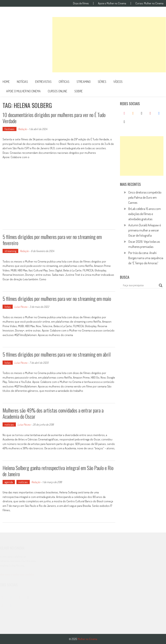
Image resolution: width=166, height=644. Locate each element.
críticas (64, 82)
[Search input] (140, 285)
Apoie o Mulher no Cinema (112, 3)
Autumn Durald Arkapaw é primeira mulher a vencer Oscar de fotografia (145, 230)
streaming (84, 82)
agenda (9, 482)
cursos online (58, 91)
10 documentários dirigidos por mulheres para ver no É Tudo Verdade (54, 118)
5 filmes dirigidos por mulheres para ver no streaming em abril (57, 354)
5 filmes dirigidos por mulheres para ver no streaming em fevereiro (52, 240)
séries (102, 82)
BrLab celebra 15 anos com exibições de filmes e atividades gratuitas (145, 214)
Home (6, 82)
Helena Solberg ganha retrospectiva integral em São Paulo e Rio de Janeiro (58, 471)
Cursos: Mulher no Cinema (149, 3)
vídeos (118, 82)
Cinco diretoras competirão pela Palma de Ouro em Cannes (145, 197)
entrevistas (43, 82)
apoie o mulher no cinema (23, 91)
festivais (10, 129)
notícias (22, 82)
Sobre (79, 91)
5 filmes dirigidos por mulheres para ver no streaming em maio (57, 299)
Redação (22, 129)
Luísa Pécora (21, 307)
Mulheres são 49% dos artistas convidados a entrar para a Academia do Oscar (53, 413)
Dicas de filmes (81, 3)
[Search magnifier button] (161, 285)
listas (8, 307)
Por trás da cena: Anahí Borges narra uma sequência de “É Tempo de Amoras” (146, 258)
